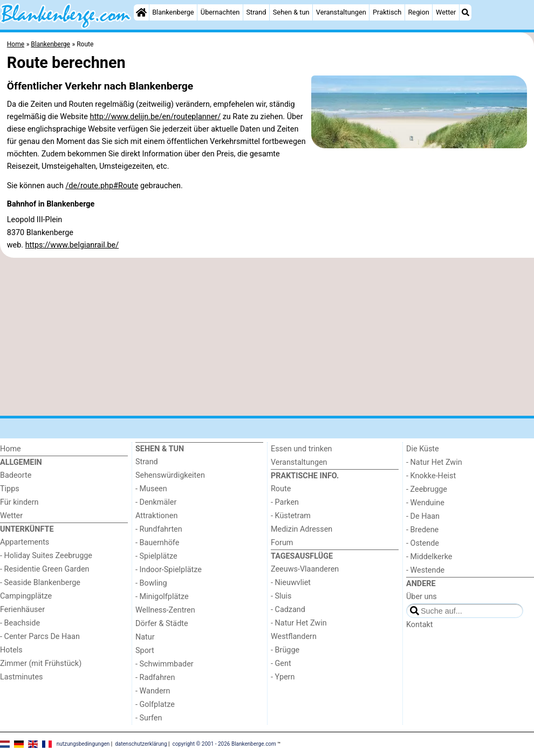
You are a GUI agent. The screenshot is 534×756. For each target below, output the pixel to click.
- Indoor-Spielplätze (169, 570)
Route (281, 489)
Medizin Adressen (302, 529)
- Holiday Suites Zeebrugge (46, 556)
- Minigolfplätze (162, 597)
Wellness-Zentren (165, 610)
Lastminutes (21, 677)
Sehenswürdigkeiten (170, 475)
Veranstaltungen (341, 12)
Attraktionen (156, 516)
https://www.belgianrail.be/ (72, 245)
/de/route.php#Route (102, 186)
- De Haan (423, 516)
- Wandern (153, 691)
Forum (282, 543)
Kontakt (420, 625)
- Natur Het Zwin (299, 623)
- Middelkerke (429, 557)
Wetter (446, 12)
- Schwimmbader (165, 664)
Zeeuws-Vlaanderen (305, 569)
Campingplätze (26, 596)
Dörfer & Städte (162, 624)
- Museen (151, 489)
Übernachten (220, 12)
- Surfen (149, 718)
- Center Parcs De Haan (40, 637)
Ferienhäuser (22, 610)
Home (11, 449)
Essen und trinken (302, 449)
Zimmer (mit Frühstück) (41, 664)
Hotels (11, 650)
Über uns (422, 597)
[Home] (141, 12)
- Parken (285, 502)
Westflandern (294, 637)
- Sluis (281, 596)
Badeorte (16, 475)
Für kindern (19, 502)
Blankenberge (173, 12)
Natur (145, 637)
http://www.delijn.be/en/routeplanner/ (155, 117)
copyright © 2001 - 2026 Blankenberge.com (224, 744)
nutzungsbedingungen (83, 744)
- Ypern (283, 677)
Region (418, 12)
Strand (256, 12)
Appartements (25, 542)
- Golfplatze (155, 705)
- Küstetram (291, 516)
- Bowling (151, 583)
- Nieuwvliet (291, 583)
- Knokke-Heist (431, 476)
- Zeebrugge (427, 489)
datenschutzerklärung (141, 744)
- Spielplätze (156, 556)
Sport (145, 651)
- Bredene (422, 530)
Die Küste (423, 449)
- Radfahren (155, 678)
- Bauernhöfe (157, 543)
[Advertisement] (267, 337)
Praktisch (387, 12)
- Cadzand (288, 610)
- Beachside (20, 623)
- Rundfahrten (159, 529)
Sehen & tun (291, 12)
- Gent (281, 664)
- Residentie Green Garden (44, 569)
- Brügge (285, 650)
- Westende (425, 570)
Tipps (10, 489)
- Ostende (423, 543)
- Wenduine (425, 503)
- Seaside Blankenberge (40, 583)
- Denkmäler (156, 502)
